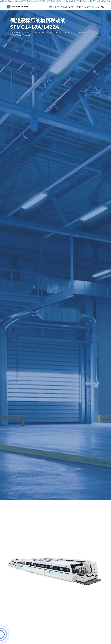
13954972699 (92, 7)
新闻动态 (64, 7)
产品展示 (56, 7)
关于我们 (72, 7)
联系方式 (80, 7)
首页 (50, 7)
